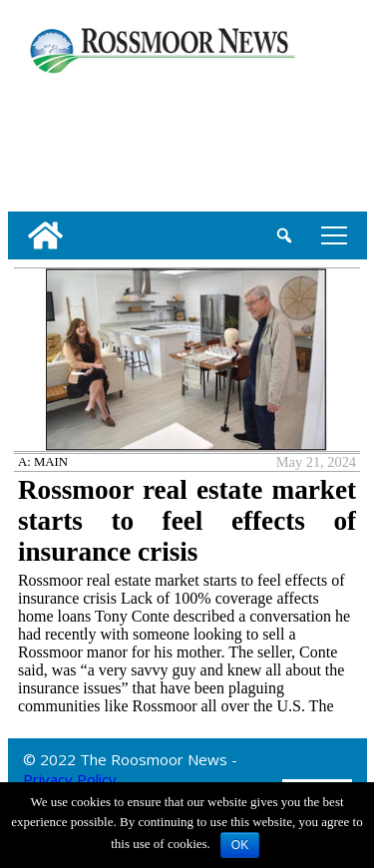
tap (334, 235)
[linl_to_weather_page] (72, 139)
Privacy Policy (70, 779)
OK (240, 845)
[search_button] (284, 235)
